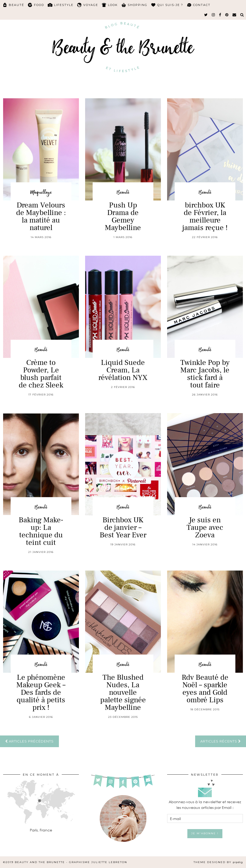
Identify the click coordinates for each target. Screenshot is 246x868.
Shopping (138, 5)
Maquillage (41, 193)
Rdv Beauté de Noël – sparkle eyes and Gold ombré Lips (205, 689)
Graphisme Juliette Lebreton (98, 862)
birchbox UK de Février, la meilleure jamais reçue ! (205, 216)
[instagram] (214, 15)
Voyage (91, 5)
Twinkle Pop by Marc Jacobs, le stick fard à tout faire (205, 374)
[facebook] (220, 15)
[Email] (235, 15)
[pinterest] (227, 15)
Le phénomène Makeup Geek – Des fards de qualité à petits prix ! (41, 692)
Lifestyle (64, 5)
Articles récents (221, 741)
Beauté (16, 5)
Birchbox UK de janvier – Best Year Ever (123, 527)
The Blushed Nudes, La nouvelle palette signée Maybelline (123, 692)
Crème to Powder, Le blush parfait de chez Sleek (41, 374)
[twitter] (206, 15)
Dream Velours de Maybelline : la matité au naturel (41, 216)
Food (39, 5)
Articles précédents (29, 741)
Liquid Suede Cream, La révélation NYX (123, 370)
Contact (202, 5)
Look (113, 5)
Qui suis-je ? (170, 5)
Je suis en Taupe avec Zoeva (205, 527)
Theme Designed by (218, 862)
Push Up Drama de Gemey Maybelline (123, 216)
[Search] (242, 15)
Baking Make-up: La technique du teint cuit (41, 531)
